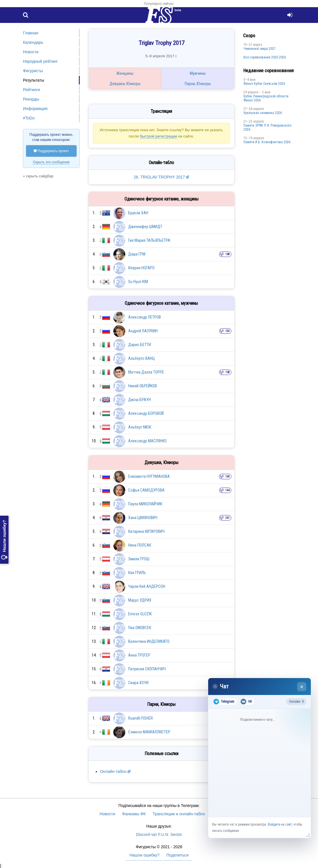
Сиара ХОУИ (138, 683)
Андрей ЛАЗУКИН (143, 331)
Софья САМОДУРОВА (146, 490)
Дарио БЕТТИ (140, 345)
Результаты (34, 80)
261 (228, 518)
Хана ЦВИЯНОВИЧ (143, 518)
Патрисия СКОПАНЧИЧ (147, 669)
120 (228, 331)
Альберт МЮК (140, 427)
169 (228, 477)
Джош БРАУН (140, 400)
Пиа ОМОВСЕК (140, 628)
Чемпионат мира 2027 (260, 49)
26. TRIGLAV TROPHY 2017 (160, 177)
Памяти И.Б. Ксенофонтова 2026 (267, 142)
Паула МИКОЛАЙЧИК (145, 504)
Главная (31, 33)
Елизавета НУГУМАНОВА (149, 476)
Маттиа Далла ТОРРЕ (146, 372)
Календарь (33, 42)
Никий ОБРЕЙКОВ (143, 386)
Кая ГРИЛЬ (137, 573)
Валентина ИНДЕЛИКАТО (149, 641)
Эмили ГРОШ (139, 559)
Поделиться (177, 855)
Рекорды (31, 99)
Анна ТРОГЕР (139, 655)
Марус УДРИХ (140, 600)
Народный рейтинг (40, 61)
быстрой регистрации (159, 136)
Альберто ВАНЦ (142, 358)
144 (228, 490)
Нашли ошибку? (4, 540)
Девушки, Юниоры (125, 84)
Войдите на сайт (280, 824)
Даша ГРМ (137, 254)
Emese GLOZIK (140, 614)
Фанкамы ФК (134, 814)
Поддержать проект (51, 151)
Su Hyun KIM (138, 282)
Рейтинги (31, 90)
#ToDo (29, 118)
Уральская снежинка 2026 (263, 113)
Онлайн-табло (113, 771)
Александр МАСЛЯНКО (147, 441)
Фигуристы (33, 71)
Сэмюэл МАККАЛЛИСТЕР (149, 732)
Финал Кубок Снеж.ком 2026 (264, 84)
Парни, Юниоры (198, 84)
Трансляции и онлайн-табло (179, 814)
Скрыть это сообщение (51, 162)
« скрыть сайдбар (38, 176)
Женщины (125, 73)
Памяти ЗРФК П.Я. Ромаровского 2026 (267, 127)
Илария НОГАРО (141, 268)
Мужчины (198, 73)
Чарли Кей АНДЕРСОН (147, 586)
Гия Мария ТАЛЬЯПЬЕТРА (149, 240)
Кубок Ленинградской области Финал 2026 (266, 98)
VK (246, 702)
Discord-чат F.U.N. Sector (159, 834)
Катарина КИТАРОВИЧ (146, 531)
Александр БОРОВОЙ (146, 413)
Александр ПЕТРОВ (145, 317)
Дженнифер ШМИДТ (145, 227)
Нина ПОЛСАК (140, 545)
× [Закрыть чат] (302, 687)
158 (228, 372)
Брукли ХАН (138, 213)
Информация (35, 109)
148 (228, 254)
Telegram (224, 702)
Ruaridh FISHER (141, 718)
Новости (31, 52)
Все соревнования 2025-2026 (265, 57)
